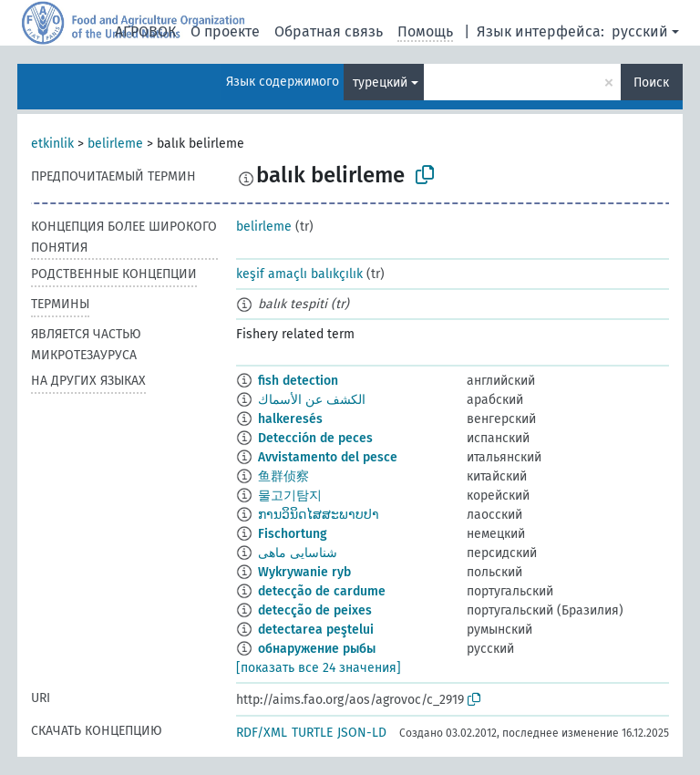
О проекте (225, 31)
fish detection (298, 381)
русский (640, 31)
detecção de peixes (315, 610)
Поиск (651, 83)
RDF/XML (262, 733)
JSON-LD (362, 733)
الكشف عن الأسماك (312, 400)
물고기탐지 (290, 496)
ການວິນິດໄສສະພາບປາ (319, 515)
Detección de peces (315, 438)
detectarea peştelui (316, 630)
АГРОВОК (145, 31)
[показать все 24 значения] (319, 668)
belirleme (115, 144)
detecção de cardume (322, 591)
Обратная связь (329, 31)
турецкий (380, 83)
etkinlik (52, 144)
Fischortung (293, 534)
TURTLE (312, 733)
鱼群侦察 (283, 476)
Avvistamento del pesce (328, 457)
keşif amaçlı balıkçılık (299, 274)
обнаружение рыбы (317, 649)
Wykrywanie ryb (304, 572)
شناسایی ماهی (298, 553)
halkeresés (290, 419)
